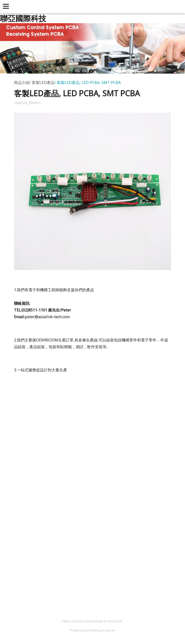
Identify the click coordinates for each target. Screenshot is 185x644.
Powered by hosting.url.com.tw (92, 630)
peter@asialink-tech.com (47, 317)
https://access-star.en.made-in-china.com (92, 621)
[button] (7, 7)
